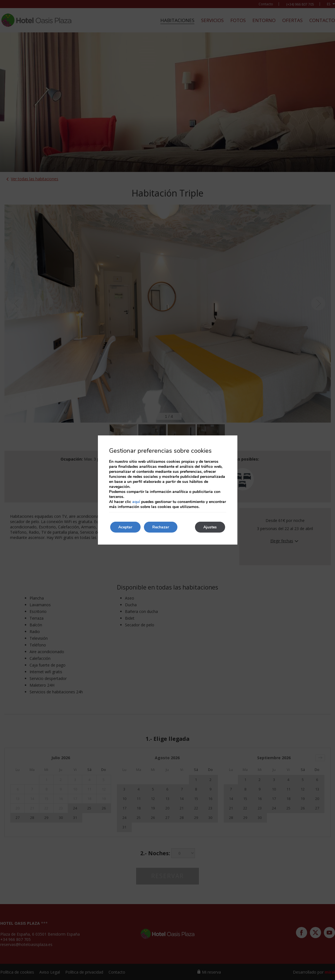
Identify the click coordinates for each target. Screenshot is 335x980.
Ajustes (210, 527)
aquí (136, 502)
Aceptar (126, 527)
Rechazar (161, 527)
